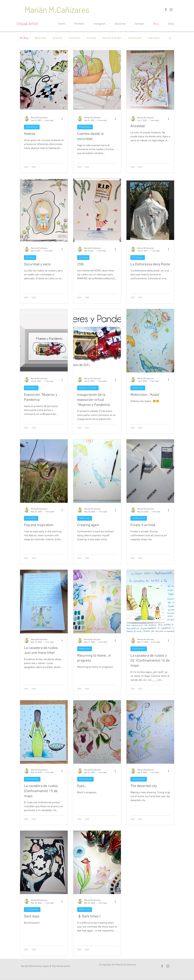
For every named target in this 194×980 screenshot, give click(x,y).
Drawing (58, 38)
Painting (91, 38)
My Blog (24, 38)
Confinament (135, 38)
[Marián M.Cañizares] (57, 10)
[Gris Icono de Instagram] (171, 10)
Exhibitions (138, 258)
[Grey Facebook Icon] (166, 10)
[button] (170, 38)
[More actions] (63, 119)
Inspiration (154, 38)
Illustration (74, 38)
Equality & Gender (112, 38)
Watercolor (41, 38)
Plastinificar (32, 127)
